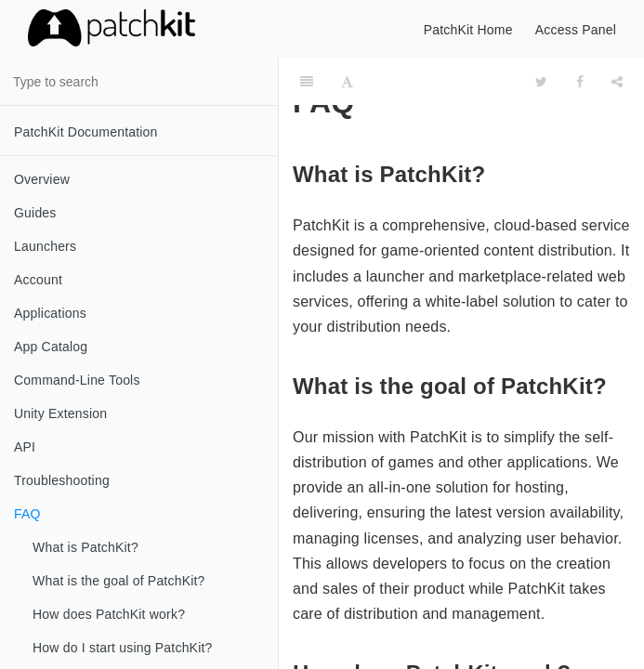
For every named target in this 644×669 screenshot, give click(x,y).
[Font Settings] (347, 82)
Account (38, 280)
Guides (35, 213)
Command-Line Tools (77, 380)
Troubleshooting (62, 480)
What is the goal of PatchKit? (119, 581)
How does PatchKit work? (109, 614)
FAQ (27, 514)
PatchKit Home (468, 30)
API (25, 447)
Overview (42, 179)
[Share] (617, 82)
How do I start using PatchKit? (123, 648)
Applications (50, 313)
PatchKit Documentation (86, 132)
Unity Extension (60, 413)
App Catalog (51, 347)
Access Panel (576, 30)
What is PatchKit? (85, 547)
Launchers (45, 246)
